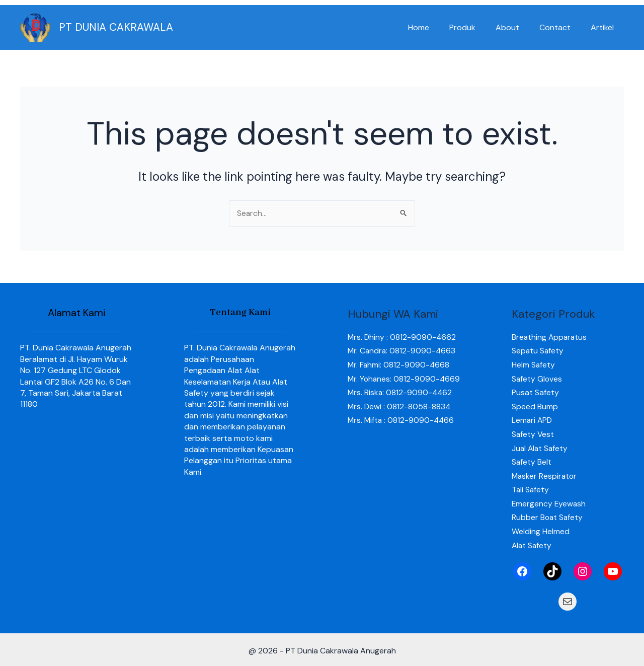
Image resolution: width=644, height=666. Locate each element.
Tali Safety (531, 488)
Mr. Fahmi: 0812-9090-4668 (399, 365)
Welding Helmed (541, 529)
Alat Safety (532, 542)
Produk (476, 27)
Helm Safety (534, 365)
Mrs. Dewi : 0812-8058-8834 (400, 419)
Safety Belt (532, 460)
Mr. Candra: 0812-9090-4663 (403, 351)
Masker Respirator (545, 474)
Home (437, 27)
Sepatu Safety (538, 351)
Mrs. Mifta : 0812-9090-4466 (402, 433)
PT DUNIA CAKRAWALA (116, 27)
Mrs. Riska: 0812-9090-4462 (401, 405)
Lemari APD (533, 419)
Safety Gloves (537, 378)
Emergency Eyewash (549, 502)
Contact (561, 27)
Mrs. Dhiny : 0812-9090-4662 (403, 337)
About (517, 27)
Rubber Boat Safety (548, 515)
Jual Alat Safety (541, 447)
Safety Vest (533, 433)
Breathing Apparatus (550, 337)
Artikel (604, 27)
